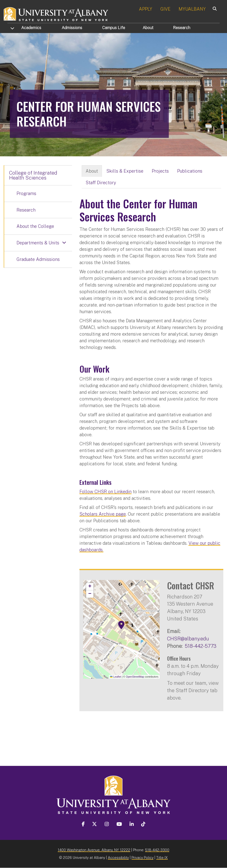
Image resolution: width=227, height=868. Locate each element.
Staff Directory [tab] (101, 183)
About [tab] (92, 171)
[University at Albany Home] (56, 13)
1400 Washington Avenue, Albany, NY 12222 (94, 850)
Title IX (162, 858)
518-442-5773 (201, 646)
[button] (121, 625)
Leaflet (116, 677)
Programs (26, 193)
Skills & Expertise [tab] (125, 171)
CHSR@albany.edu (188, 639)
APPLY (146, 9)
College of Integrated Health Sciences (33, 175)
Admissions (72, 28)
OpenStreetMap (135, 677)
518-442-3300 (157, 850)
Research (182, 28)
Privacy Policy (142, 858)
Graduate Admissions (38, 259)
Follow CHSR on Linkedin (105, 492)
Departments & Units (38, 243)
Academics (31, 28)
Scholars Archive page (103, 514)
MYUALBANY (192, 9)
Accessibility (118, 858)
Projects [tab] (160, 171)
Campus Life (114, 28)
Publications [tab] (190, 171)
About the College (35, 226)
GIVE (165, 9)
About (148, 28)
